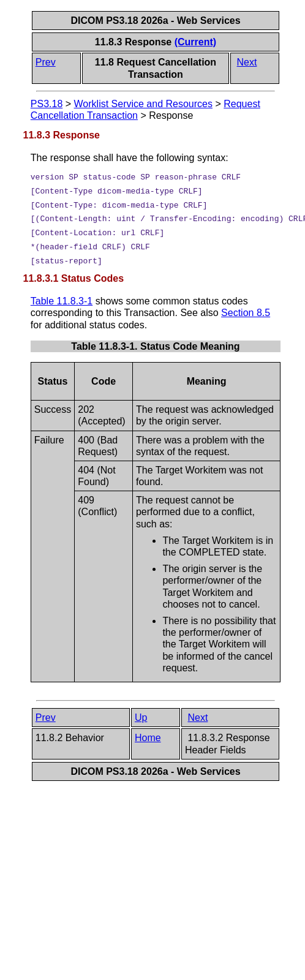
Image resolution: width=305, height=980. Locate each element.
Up (141, 718)
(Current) (195, 42)
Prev (46, 62)
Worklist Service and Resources (143, 104)
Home (148, 738)
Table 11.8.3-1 (62, 301)
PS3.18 (47, 104)
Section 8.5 (246, 313)
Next (247, 62)
